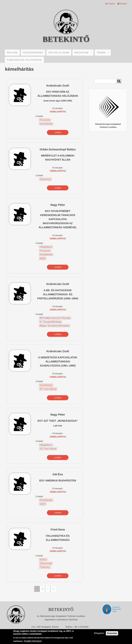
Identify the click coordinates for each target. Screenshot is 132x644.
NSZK (43, 258)
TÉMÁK (103, 53)
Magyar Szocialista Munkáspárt (55, 326)
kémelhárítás (58, 112)
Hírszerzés (45, 120)
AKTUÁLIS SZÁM (59, 53)
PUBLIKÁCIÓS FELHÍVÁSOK (24, 60)
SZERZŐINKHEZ (33, 53)
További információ (33, 641)
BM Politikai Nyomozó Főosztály (55, 318)
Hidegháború (46, 247)
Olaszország (46, 563)
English (110, 4)
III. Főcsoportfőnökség (50, 322)
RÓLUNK (12, 53)
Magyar (122, 4)
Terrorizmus (45, 179)
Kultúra (43, 559)
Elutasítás (112, 633)
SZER (43, 504)
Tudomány (45, 567)
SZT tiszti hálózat (48, 389)
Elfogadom (99, 633)
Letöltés (58, 132)
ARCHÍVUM (83, 53)
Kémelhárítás (46, 124)
